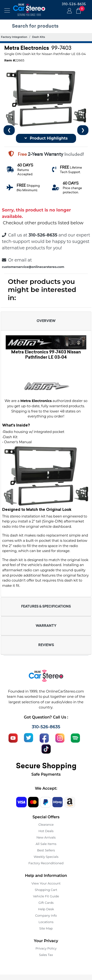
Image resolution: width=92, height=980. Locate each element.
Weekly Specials (46, 857)
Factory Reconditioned (46, 863)
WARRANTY (46, 626)
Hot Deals (46, 831)
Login (69, 11)
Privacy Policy (46, 948)
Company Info (46, 915)
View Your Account (46, 883)
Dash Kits (39, 37)
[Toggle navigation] (7, 10)
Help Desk (46, 909)
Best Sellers (46, 850)
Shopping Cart (46, 890)
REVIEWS (46, 645)
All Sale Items (46, 844)
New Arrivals (46, 837)
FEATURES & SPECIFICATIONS (46, 606)
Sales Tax (46, 955)
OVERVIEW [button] (46, 321)
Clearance (46, 824)
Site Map (46, 928)
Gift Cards (46, 903)
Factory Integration (14, 37)
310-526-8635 (74, 4)
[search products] (47, 26)
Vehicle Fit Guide (46, 896)
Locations (46, 922)
